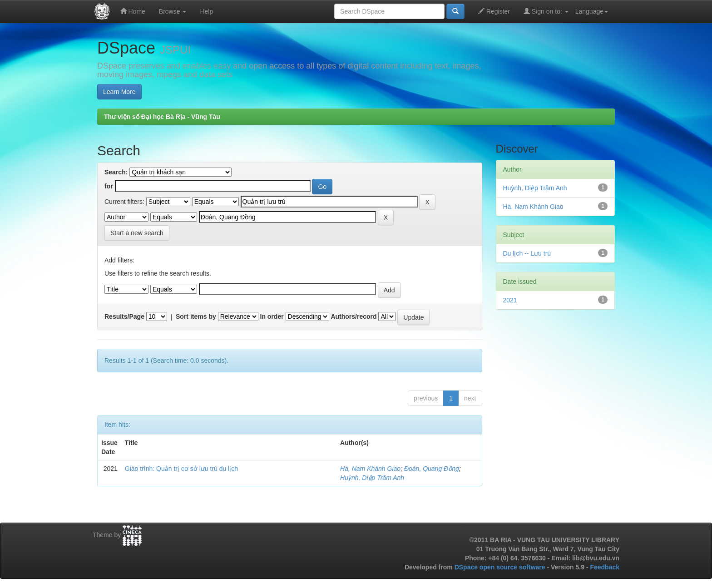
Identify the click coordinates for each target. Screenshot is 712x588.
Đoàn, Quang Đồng (432, 469)
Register (494, 11)
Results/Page (124, 316)
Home (133, 11)
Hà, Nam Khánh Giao (370, 469)
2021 (510, 300)
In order (272, 316)
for (109, 186)
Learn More (119, 92)
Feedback (605, 567)
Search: (116, 172)
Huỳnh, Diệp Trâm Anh (372, 478)
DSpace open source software (501, 567)
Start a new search (137, 233)
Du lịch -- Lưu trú (527, 253)
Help (206, 11)
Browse (173, 11)
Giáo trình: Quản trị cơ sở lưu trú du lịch (181, 469)
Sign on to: (546, 11)
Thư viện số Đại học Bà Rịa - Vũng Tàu (162, 117)
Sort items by (196, 316)
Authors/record (354, 316)
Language (592, 11)
